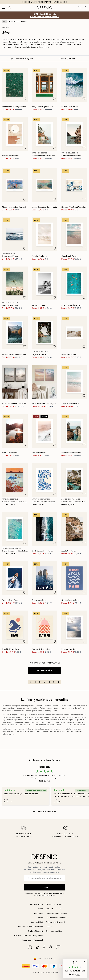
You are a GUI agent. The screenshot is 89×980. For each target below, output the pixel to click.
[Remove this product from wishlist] (25, 99)
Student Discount (35, 931)
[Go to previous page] (31, 682)
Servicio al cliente (54, 909)
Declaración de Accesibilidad (30, 927)
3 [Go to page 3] (45, 682)
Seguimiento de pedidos (56, 913)
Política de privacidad (51, 893)
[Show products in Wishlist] (79, 8)
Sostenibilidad (37, 922)
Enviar (44, 887)
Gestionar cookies (54, 931)
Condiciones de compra (56, 918)
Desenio (52, 973)
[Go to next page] (58, 682)
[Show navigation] (4, 8)
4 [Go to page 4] (49, 682)
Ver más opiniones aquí (44, 811)
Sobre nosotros (36, 904)
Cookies (50, 927)
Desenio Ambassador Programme (29, 935)
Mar (25, 22)
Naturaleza (15, 22)
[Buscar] (10, 8)
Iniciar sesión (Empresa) (33, 940)
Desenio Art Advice (54, 904)
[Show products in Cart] (85, 8)
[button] (75, 968)
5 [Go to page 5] (54, 682)
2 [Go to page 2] (40, 682)
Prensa (40, 909)
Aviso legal (38, 913)
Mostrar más (44, 670)
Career (40, 918)
